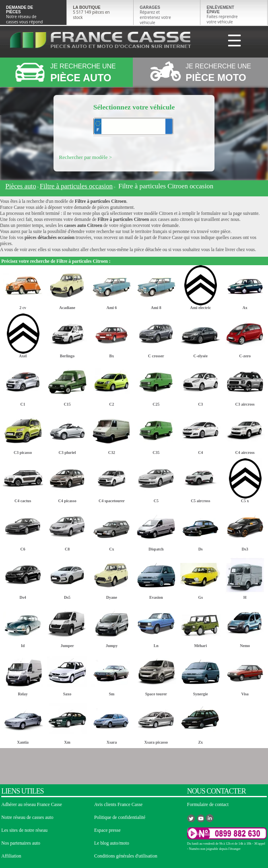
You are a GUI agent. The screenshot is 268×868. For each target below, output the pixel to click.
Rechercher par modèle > (86, 157)
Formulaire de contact (208, 805)
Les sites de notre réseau (24, 830)
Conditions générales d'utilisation (126, 856)
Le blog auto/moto (112, 843)
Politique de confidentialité (120, 817)
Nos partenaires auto (21, 843)
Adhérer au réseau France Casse (32, 805)
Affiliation (11, 856)
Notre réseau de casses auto (27, 817)
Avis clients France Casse (118, 805)
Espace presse (107, 830)
